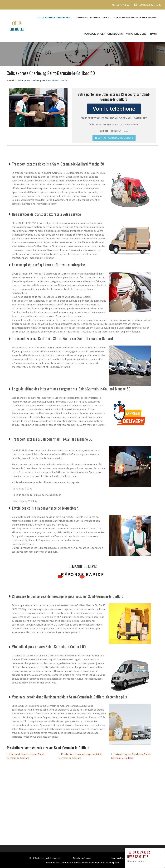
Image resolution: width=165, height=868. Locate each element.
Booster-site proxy (110, 863)
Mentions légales (119, 858)
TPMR (153, 34)
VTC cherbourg (136, 34)
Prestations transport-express (135, 18)
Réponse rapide (83, 574)
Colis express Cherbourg (54, 18)
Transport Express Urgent (93, 18)
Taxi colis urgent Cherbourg (103, 34)
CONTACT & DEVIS (150, 5)
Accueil (10, 80)
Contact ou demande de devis (114, 138)
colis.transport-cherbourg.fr (48, 858)
